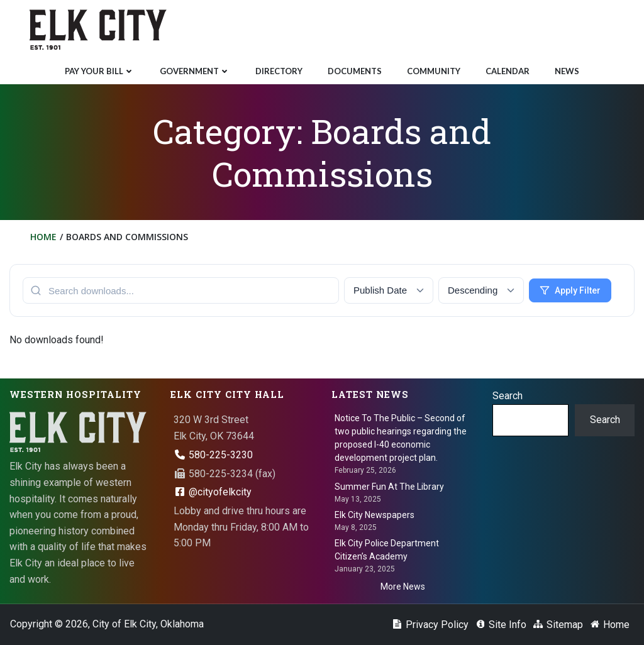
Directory (279, 71)
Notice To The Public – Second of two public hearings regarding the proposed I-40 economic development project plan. (401, 438)
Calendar (508, 71)
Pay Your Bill (100, 71)
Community (434, 71)
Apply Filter (570, 290)
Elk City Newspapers (375, 515)
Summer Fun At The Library (389, 487)
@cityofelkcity (213, 492)
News (567, 71)
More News (403, 587)
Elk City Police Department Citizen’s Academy (387, 550)
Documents (355, 71)
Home (43, 237)
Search (508, 396)
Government (195, 71)
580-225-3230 (213, 455)
